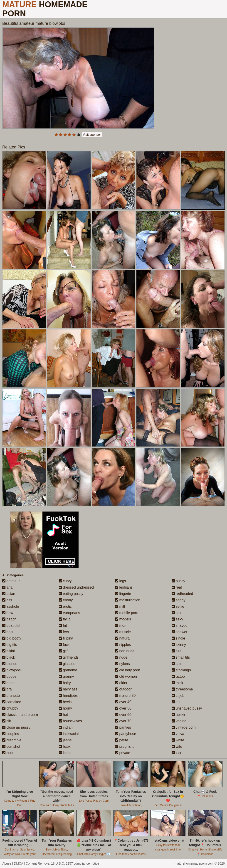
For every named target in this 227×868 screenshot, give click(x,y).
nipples (123, 645)
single (178, 638)
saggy (179, 600)
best (8, 632)
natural (123, 638)
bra (7, 689)
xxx (176, 753)
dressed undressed (76, 587)
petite (122, 740)
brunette (11, 696)
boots (9, 683)
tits (176, 702)
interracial (69, 734)
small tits (181, 657)
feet (64, 632)
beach (9, 619)
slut (176, 651)
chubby (10, 708)
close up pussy (16, 727)
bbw (8, 613)
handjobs (68, 696)
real (177, 587)
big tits (10, 645)
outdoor (123, 689)
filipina (66, 638)
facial (65, 619)
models (123, 619)
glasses (67, 664)
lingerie (123, 594)
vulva (178, 734)
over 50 (123, 708)
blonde (10, 664)
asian (9, 594)
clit (7, 721)
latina (65, 753)
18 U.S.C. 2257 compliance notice (75, 863)
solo (177, 664)
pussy (178, 581)
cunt (8, 753)
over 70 (123, 721)
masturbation (128, 600)
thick (177, 683)
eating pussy (71, 594)
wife (177, 746)
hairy (65, 683)
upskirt (179, 715)
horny (65, 708)
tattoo (178, 676)
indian (66, 727)
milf (120, 606)
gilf (63, 651)
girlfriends (69, 657)
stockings (181, 670)
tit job (178, 696)
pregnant (124, 746)
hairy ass (68, 689)
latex (65, 746)
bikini (9, 651)
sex (176, 613)
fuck (64, 645)
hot (63, 715)
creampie (12, 740)
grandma (68, 670)
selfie (178, 606)
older (121, 683)
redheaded (182, 594)
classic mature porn (20, 715)
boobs (9, 676)
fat (63, 626)
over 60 (123, 715)
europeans (69, 613)
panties (123, 727)
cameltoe (12, 702)
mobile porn (127, 613)
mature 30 (125, 696)
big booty (12, 638)
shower (180, 632)
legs (121, 581)
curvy (65, 581)
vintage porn (184, 727)
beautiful (11, 626)
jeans (65, 740)
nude (121, 657)
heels (65, 702)
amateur (11, 581)
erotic (65, 606)
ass (7, 600)
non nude (125, 651)
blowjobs (11, 670)
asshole (11, 606)
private (123, 753)
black (9, 657)
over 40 (123, 702)
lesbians (124, 587)
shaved (180, 626)
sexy (177, 619)
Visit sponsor (92, 135)
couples (11, 734)
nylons (122, 664)
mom (121, 626)
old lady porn (128, 670)
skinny (179, 645)
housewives (70, 721)
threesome (182, 689)
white (178, 740)
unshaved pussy (187, 708)
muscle (123, 632)
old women (126, 676)
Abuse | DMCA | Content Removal (26, 863)
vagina (179, 721)
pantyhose (126, 734)
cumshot (11, 746)
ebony (66, 600)
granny (66, 676)
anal (8, 587)
